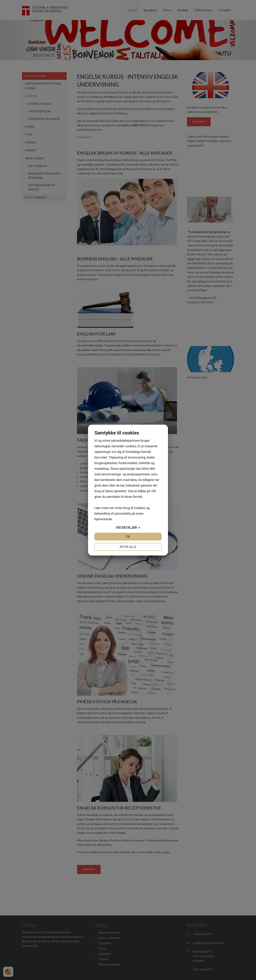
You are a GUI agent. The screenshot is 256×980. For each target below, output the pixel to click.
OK (128, 537)
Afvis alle (128, 547)
